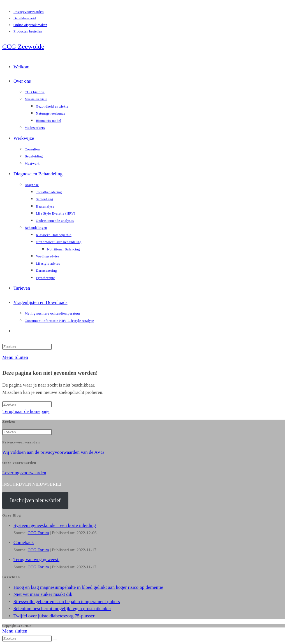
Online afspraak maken (30, 25)
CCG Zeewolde (23, 47)
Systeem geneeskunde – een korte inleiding (55, 525)
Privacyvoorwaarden (29, 12)
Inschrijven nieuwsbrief (35, 500)
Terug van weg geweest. (36, 560)
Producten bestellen (28, 31)
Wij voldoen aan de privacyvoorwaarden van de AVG (53, 452)
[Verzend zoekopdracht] (55, 640)
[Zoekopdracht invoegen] (27, 347)
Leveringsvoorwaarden (24, 473)
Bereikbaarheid (25, 18)
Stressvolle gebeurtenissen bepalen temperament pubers (67, 602)
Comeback (24, 542)
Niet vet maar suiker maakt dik (43, 594)
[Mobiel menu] (15, 357)
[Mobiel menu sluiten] (15, 631)
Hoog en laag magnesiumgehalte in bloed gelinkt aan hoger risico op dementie (88, 587)
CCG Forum (38, 533)
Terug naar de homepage (26, 411)
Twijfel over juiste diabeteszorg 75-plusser (54, 616)
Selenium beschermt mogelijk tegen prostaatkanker (62, 609)
